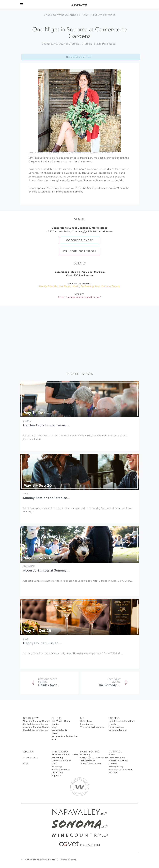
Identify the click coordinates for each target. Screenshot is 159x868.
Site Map (114, 773)
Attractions (57, 773)
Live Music (54, 153)
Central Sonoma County (36, 724)
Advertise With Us (118, 761)
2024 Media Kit (117, 758)
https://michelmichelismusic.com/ (79, 297)
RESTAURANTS (31, 758)
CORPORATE (116, 752)
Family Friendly (38, 153)
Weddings (86, 755)
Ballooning (57, 758)
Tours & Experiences (91, 764)
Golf (54, 764)
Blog (54, 727)
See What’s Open (61, 721)
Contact (113, 764)
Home (85, 15)
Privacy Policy (116, 767)
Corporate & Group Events (94, 758)
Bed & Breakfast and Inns (122, 721)
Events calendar (104, 15)
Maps (55, 733)
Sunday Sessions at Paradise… (47, 498)
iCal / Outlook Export (80, 251)
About (112, 755)
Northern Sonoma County (36, 721)
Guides (56, 724)
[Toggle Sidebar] (22, 4)
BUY (82, 718)
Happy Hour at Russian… (42, 643)
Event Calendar (60, 730)
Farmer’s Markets (61, 770)
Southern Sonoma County (36, 727)
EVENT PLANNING (90, 752)
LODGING (114, 718)
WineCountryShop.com (92, 727)
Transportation (88, 761)
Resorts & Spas (117, 727)
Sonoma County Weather (65, 736)
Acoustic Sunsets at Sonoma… (47, 571)
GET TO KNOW (31, 718)
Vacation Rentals (118, 730)
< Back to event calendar (61, 15)
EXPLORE (56, 718)
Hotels (112, 724)
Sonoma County (103, 153)
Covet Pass (86, 721)
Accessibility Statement (121, 770)
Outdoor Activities (61, 761)
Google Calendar (80, 241)
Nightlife (56, 776)
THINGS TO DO (60, 752)
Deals (55, 739)
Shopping (57, 767)
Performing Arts (81, 153)
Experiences (87, 724)
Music (66, 153)
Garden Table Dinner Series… (47, 425)
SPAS (26, 764)
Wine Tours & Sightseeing (65, 755)
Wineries (28, 752)
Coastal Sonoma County (36, 730)
